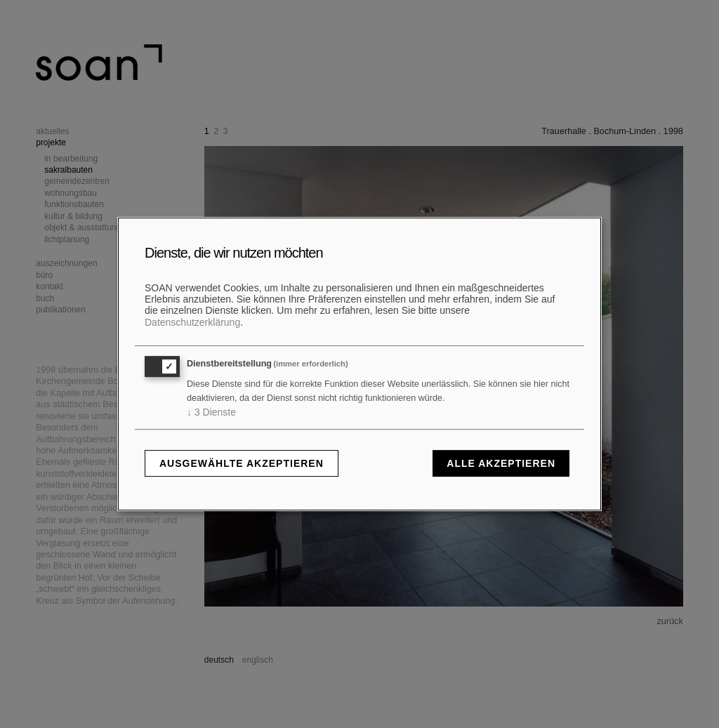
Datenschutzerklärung (192, 322)
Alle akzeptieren (501, 463)
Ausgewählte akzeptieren (242, 463)
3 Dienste (211, 412)
